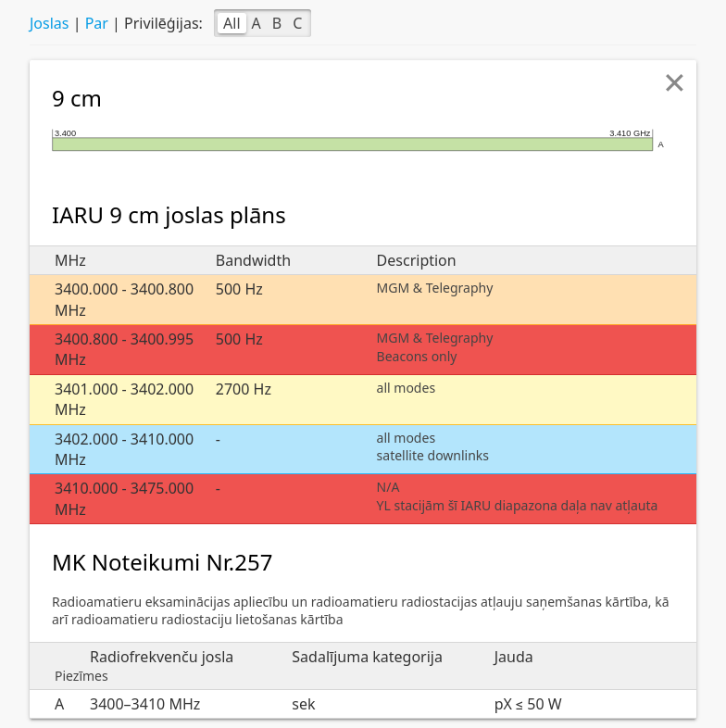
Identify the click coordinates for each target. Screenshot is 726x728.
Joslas (49, 23)
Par (97, 23)
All (232, 23)
